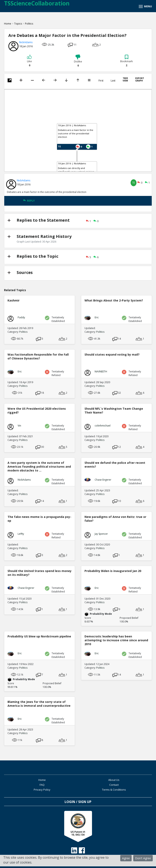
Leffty (21, 534)
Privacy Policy (42, 790)
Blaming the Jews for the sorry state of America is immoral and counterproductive (39, 704)
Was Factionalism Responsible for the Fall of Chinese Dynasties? (38, 356)
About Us (114, 780)
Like (29, 61)
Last (113, 81)
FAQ (42, 785)
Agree (126, 858)
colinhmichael (103, 426)
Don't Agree (143, 858)
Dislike (78, 61)
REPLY (29, 201)
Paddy (21, 317)
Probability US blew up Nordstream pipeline (39, 636)
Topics (18, 24)
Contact (114, 785)
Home (8, 24)
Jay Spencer (101, 534)
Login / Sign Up (78, 802)
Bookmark (127, 61)
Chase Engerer (103, 480)
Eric (97, 317)
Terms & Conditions (114, 790)
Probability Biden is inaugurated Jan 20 (113, 571)
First (101, 81)
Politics (29, 24)
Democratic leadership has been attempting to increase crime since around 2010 (116, 640)
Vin (19, 426)
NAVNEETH (101, 371)
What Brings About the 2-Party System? (114, 300)
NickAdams (26, 42)
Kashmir (14, 300)
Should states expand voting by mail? (112, 354)
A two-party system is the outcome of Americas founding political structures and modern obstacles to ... (39, 467)
